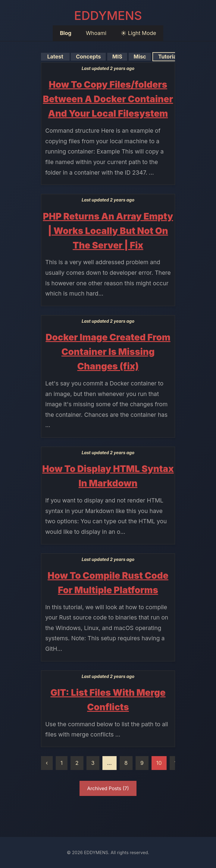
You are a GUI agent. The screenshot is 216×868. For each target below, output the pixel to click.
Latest (55, 57)
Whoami (96, 33)
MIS (117, 57)
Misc (140, 57)
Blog (66, 33)
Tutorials (169, 57)
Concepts (88, 57)
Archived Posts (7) (108, 788)
